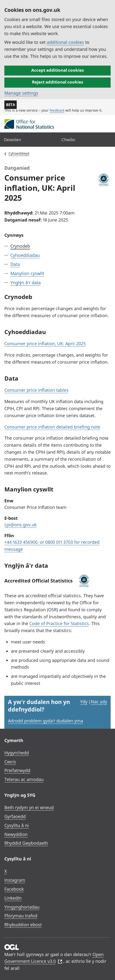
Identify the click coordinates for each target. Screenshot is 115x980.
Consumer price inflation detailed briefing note (52, 427)
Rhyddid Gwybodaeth (26, 843)
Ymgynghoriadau (22, 907)
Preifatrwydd (17, 770)
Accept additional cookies (57, 70)
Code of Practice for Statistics (59, 623)
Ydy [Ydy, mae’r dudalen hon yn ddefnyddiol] (84, 702)
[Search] (86, 140)
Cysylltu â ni (17, 825)
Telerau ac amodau (24, 779)
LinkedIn (13, 898)
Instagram (15, 880)
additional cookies (65, 42)
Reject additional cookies (57, 82)
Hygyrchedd (17, 753)
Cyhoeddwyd (19, 153)
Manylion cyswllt (27, 273)
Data (15, 264)
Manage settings (21, 93)
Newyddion (16, 834)
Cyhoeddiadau (25, 255)
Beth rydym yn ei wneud (29, 807)
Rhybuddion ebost (23, 925)
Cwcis (10, 762)
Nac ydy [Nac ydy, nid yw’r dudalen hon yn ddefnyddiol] (99, 702)
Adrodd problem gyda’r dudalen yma (46, 721)
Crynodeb (20, 246)
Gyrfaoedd (15, 816)
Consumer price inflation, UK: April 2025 (45, 344)
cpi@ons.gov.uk (20, 525)
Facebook (14, 889)
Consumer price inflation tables (36, 390)
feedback (57, 110)
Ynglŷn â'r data (26, 283)
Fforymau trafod (21, 916)
